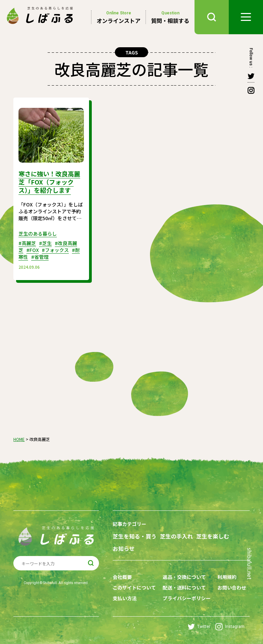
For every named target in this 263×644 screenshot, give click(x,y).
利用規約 (227, 577)
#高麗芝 (27, 243)
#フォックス (55, 250)
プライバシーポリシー (187, 598)
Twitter (199, 627)
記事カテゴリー (129, 524)
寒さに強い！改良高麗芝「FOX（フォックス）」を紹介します (49, 182)
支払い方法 (125, 598)
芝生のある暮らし (38, 233)
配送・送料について (184, 588)
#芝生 (45, 243)
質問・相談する (170, 17)
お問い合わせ (232, 588)
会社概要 (122, 577)
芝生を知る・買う (135, 536)
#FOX (33, 250)
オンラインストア (118, 17)
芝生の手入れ (176, 536)
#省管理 (40, 257)
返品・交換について (184, 577)
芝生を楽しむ (213, 536)
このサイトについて (134, 588)
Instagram (230, 627)
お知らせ (124, 549)
